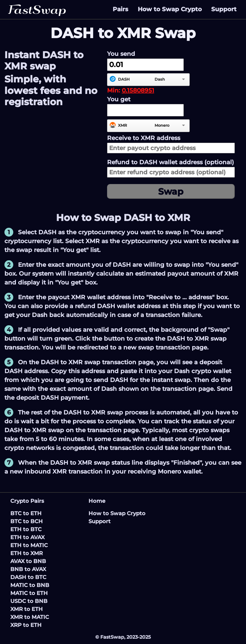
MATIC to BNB (30, 585)
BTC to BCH (27, 521)
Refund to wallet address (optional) (170, 162)
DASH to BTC (28, 577)
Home (97, 501)
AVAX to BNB (28, 561)
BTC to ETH (26, 513)
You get (119, 99)
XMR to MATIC (30, 617)
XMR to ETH (27, 609)
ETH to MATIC (29, 545)
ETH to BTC (26, 529)
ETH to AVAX (27, 537)
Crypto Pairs (27, 501)
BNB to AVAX (28, 569)
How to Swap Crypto (170, 9)
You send (121, 54)
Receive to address (144, 138)
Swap (171, 192)
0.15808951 (138, 90)
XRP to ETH (26, 625)
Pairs (120, 9)
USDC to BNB (29, 601)
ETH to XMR (27, 553)
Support (224, 9)
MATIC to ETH (29, 593)
